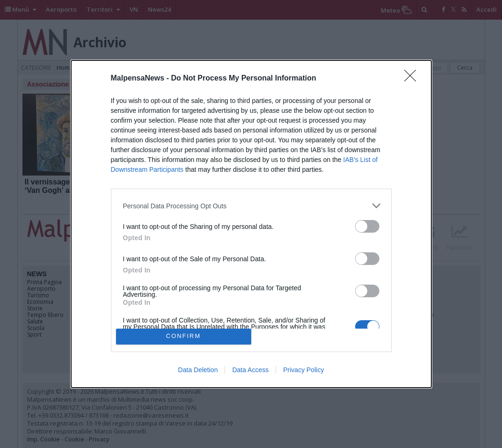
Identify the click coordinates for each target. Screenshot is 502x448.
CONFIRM (184, 336)
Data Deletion (198, 370)
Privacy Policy (303, 370)
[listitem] (251, 206)
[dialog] (251, 224)
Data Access (250, 370)
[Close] (413, 79)
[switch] (367, 226)
